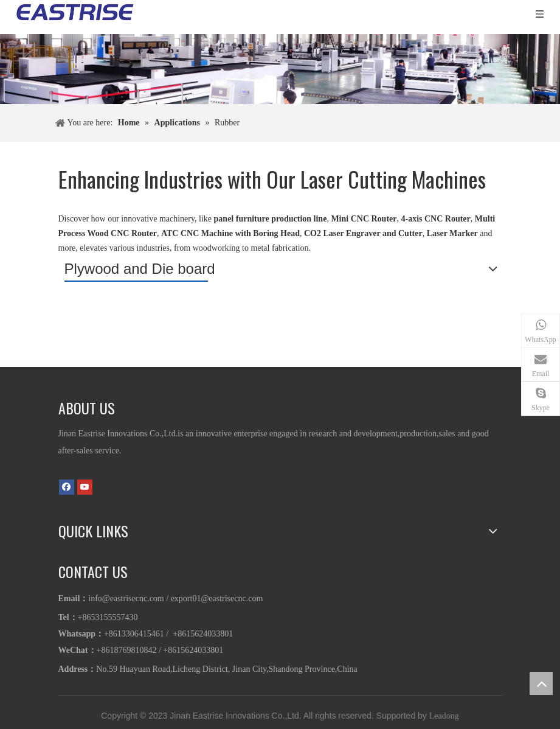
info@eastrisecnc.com (126, 598)
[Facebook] (67, 486)
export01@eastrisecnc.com (217, 598)
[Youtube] (85, 486)
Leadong (444, 716)
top (541, 683)
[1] (280, 69)
